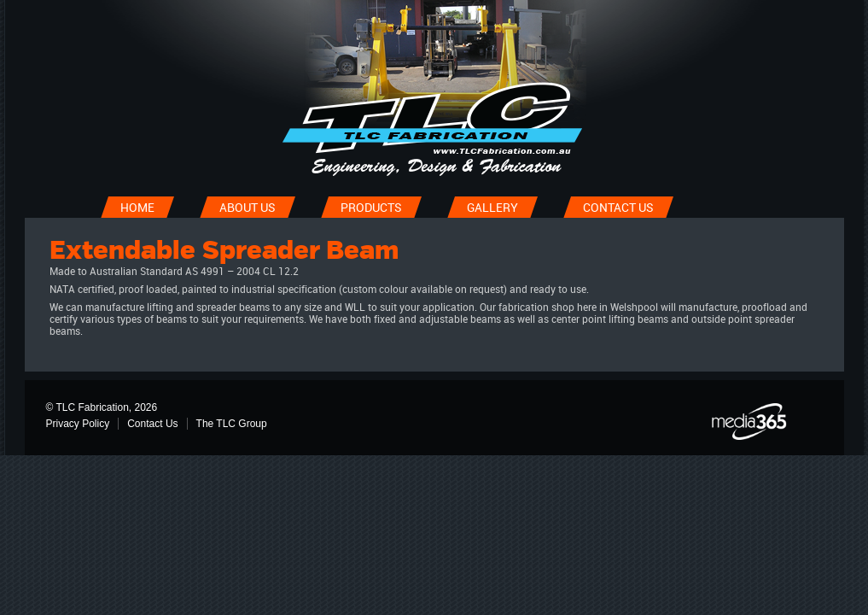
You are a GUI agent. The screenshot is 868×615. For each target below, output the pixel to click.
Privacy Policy (78, 424)
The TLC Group (232, 424)
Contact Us (152, 424)
